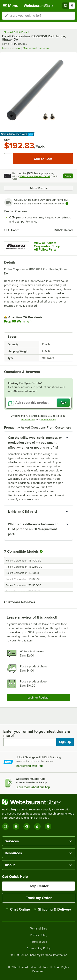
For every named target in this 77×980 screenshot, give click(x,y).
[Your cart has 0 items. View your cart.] (69, 6)
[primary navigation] (11, 6)
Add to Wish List (39, 188)
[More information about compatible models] (41, 552)
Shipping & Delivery (52, 909)
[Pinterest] (48, 826)
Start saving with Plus (29, 766)
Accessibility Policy (39, 948)
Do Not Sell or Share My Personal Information (39, 955)
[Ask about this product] (38, 403)
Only (7, 140)
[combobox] (38, 16)
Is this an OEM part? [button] (23, 512)
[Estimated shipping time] (67, 203)
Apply (69, 176)
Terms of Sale (38, 929)
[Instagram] (5, 826)
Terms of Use (28, 420)
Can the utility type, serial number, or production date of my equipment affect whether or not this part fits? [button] (35, 443)
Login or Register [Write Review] (38, 697)
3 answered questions (36, 48)
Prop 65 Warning (17, 321)
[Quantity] (9, 159)
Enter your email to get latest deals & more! (37, 733)
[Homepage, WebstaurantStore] (39, 6)
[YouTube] (16, 826)
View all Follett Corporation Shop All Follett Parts (47, 246)
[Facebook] (27, 826)
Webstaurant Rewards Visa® (35, 176)
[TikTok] (37, 826)
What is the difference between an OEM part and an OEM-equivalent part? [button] (33, 529)
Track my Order (39, 898)
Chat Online (18, 909)
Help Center (38, 886)
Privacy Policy (48, 420)
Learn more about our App (33, 787)
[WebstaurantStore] (38, 802)
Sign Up (65, 742)
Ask (63, 403)
